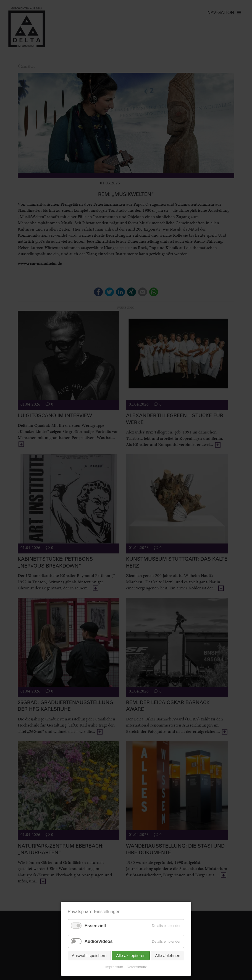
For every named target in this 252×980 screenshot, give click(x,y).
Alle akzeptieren (131, 956)
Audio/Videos (99, 941)
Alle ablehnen (168, 956)
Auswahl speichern (89, 956)
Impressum (114, 967)
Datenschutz (137, 967)
